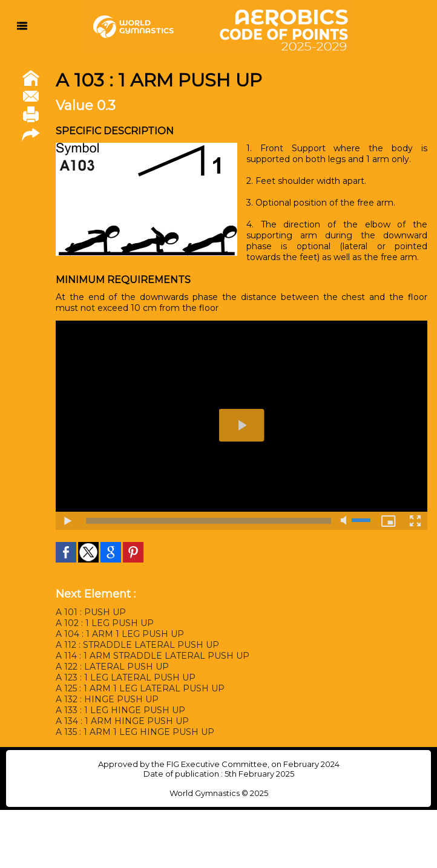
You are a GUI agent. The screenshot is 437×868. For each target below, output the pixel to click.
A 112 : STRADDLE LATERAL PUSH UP (137, 645)
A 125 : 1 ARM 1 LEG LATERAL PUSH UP (140, 688)
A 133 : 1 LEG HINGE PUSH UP (120, 710)
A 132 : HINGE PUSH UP (107, 699)
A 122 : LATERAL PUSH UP (112, 667)
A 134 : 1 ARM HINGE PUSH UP (122, 721)
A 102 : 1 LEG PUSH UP (105, 623)
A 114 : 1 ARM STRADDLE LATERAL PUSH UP (153, 656)
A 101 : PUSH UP (91, 612)
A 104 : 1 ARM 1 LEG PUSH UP (120, 634)
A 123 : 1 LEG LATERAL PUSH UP (126, 677)
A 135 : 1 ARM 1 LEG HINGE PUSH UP (135, 732)
